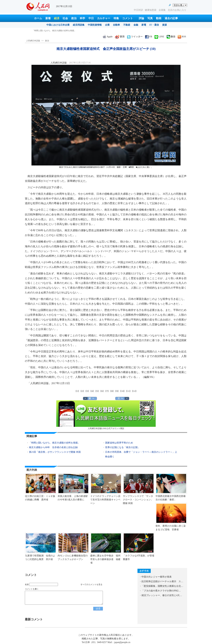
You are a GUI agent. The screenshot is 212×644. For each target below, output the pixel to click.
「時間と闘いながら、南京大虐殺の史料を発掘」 (54, 31)
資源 (164, 25)
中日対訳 (138, 10)
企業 (107, 25)
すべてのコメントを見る (91, 584)
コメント (128, 18)
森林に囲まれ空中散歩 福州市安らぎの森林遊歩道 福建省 (105, 559)
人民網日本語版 (33, 41)
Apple (108, 37)
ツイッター (135, 37)
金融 (136, 25)
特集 (116, 18)
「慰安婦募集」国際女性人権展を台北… (162, 586)
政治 (74, 18)
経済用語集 (79, 25)
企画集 (162, 10)
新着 (48, 18)
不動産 (127, 25)
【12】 (134, 391)
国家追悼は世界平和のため (119, 443)
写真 (150, 18)
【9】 (117, 391)
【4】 (92, 391)
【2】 (82, 391)
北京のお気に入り (177, 10)
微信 (171, 37)
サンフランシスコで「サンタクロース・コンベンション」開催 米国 (138, 500)
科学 (82, 18)
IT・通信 (154, 25)
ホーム (38, 18)
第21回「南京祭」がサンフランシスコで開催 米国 (55, 452)
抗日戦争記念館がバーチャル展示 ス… (162, 581)
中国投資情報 (95, 25)
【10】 (122, 391)
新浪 (120, 37)
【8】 (112, 391)
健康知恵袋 (151, 10)
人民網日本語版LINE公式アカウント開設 (106, 415)
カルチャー (104, 18)
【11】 (128, 391)
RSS (182, 37)
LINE (159, 37)
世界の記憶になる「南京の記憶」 (123, 447)
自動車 (116, 25)
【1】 (77, 391)
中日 (91, 18)
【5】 (97, 391)
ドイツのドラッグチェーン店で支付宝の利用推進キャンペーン (105, 500)
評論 (141, 18)
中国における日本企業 (58, 25)
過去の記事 (171, 18)
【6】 (102, 391)
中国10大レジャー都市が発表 (157, 577)
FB (149, 37)
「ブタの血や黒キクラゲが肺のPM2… (161, 591)
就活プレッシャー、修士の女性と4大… (162, 595)
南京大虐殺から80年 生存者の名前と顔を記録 (53, 447)
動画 (159, 18)
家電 (144, 25)
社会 (65, 18)
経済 (57, 18)
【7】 (107, 391)
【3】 (87, 391)
